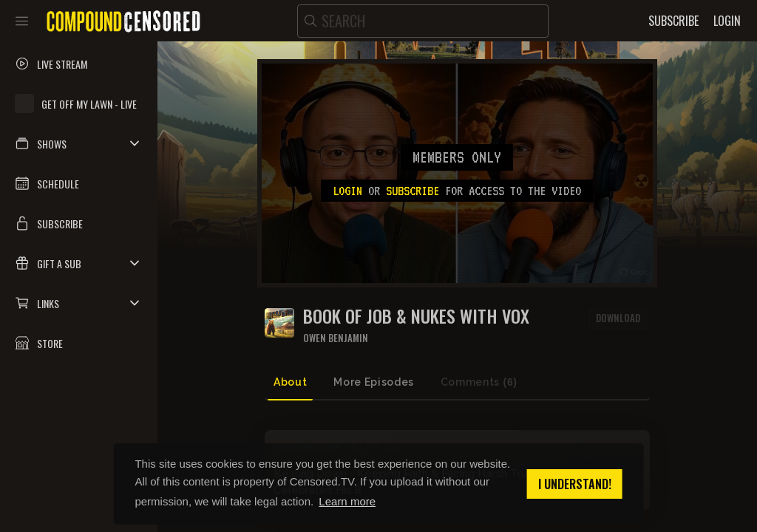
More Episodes (373, 382)
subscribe (413, 191)
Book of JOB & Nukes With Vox (416, 316)
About (290, 382)
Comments (479, 382)
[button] (79, 143)
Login (347, 191)
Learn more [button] (347, 501)
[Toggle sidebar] (22, 21)
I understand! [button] (575, 484)
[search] (423, 21)
